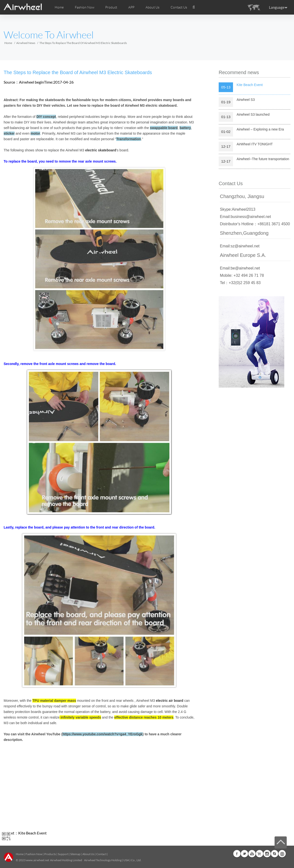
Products (50, 854)
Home (59, 7)
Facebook (237, 854)
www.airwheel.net (38, 860)
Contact (101, 854)
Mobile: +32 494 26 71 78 (242, 275)
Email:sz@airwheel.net (240, 246)
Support (63, 854)
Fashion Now (34, 854)
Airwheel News (26, 43)
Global (282, 854)
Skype (275, 854)
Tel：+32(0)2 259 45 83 (240, 283)
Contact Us (179, 7)
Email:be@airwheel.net (240, 268)
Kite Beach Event (32, 833)
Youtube (252, 854)
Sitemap (75, 854)
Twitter (244, 854)
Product (111, 7)
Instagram (267, 854)
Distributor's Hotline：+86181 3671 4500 (255, 224)
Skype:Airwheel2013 (238, 209)
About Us (88, 854)
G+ (259, 854)
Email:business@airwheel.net (245, 217)
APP (131, 7)
